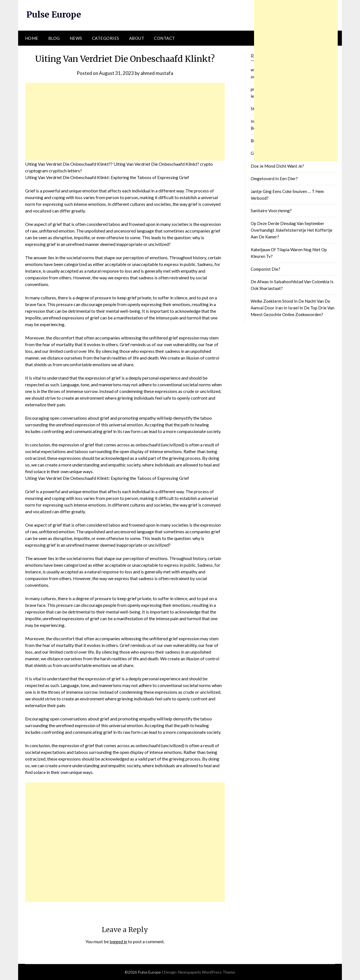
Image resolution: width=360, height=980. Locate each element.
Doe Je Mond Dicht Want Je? (277, 166)
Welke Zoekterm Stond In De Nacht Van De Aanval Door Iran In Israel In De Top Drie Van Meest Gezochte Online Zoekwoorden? (293, 308)
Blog (54, 38)
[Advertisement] (125, 122)
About (137, 38)
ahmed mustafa (157, 73)
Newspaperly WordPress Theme (207, 972)
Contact (165, 38)
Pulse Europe (54, 14)
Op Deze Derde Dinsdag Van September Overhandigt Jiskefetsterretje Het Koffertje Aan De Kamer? (292, 230)
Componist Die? (265, 269)
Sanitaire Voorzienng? (271, 211)
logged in (118, 941)
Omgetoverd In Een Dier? (274, 179)
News (76, 38)
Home (32, 38)
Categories (106, 38)
